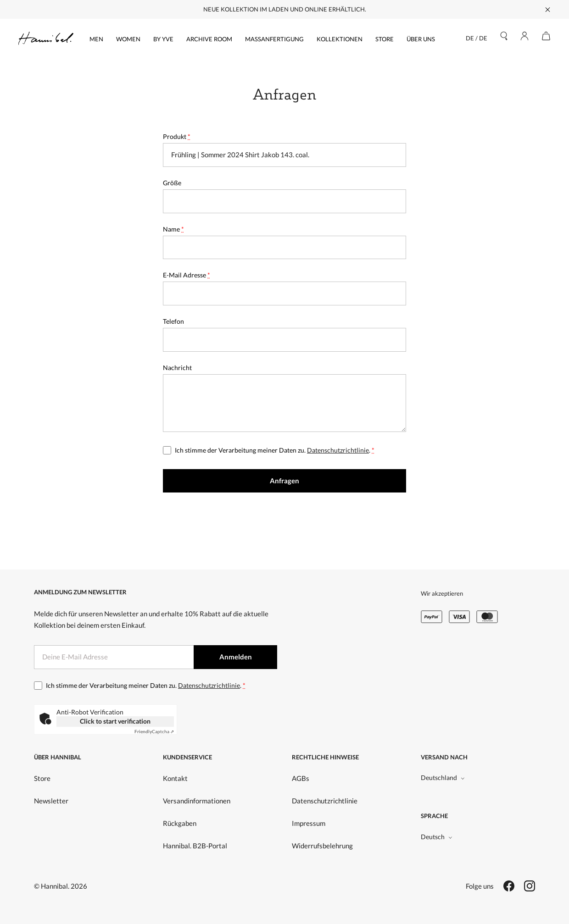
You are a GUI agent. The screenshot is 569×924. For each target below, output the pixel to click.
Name (173, 229)
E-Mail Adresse (187, 275)
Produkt (177, 136)
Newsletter (51, 801)
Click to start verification (115, 721)
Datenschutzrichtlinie (338, 450)
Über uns (421, 39)
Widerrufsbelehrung (322, 846)
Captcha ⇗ (154, 731)
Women (128, 39)
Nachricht (177, 368)
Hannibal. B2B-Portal (195, 846)
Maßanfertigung (274, 39)
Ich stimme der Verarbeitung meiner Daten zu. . (275, 450)
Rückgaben (180, 823)
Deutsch (437, 837)
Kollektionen (340, 39)
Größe (172, 183)
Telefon (173, 321)
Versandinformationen (197, 801)
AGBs (301, 778)
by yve (163, 39)
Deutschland (443, 777)
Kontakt (175, 778)
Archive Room (209, 39)
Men (96, 39)
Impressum (309, 823)
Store (385, 39)
